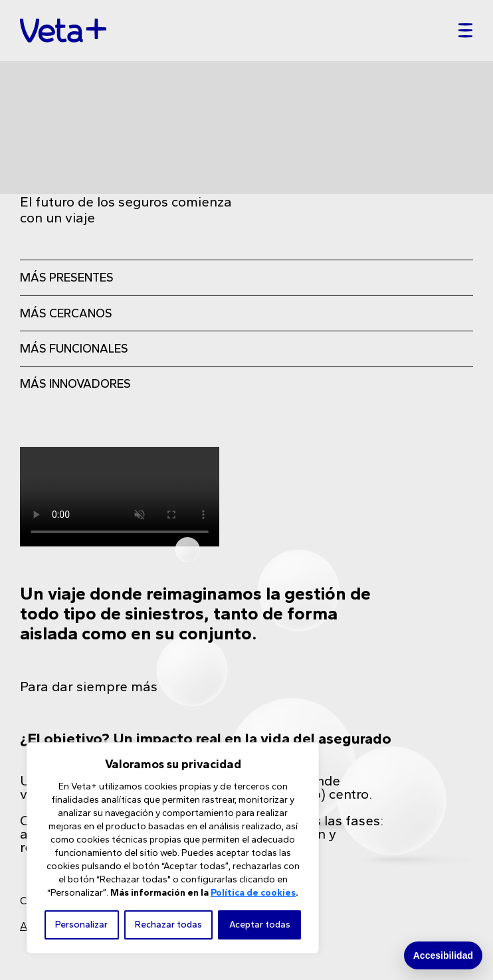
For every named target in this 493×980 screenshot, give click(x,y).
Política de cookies (253, 893)
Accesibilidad (443, 955)
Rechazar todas (168, 925)
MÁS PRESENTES (67, 278)
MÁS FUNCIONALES (74, 349)
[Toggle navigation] (461, 31)
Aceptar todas (260, 925)
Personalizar (81, 925)
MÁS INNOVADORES (75, 384)
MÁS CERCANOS (66, 313)
